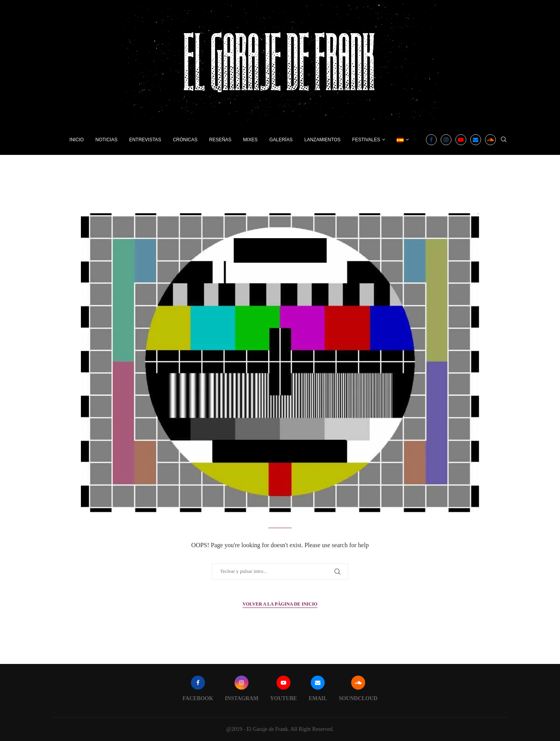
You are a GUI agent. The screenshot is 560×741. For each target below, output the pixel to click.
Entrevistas (145, 140)
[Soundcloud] (490, 140)
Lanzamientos (322, 140)
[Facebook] (431, 140)
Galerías (281, 140)
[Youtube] (461, 140)
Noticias (106, 140)
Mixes (250, 140)
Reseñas (220, 140)
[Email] (476, 140)
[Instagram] (446, 140)
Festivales (366, 140)
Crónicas (185, 140)
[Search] (504, 140)
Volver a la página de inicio (280, 604)
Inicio (77, 140)
